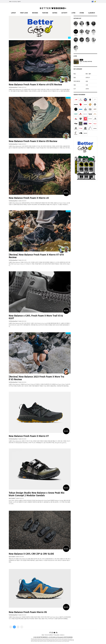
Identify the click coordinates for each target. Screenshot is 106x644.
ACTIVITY (64, 13)
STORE (82, 13)
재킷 (75, 85)
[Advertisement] (85, 191)
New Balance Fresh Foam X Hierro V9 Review (33, 141)
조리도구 (88, 77)
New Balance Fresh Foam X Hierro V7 (29, 436)
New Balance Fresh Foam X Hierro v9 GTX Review (35, 84)
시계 (87, 85)
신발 (87, 81)
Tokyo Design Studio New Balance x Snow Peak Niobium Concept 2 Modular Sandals (37, 494)
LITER (73, 13)
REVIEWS (35, 13)
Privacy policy (56, 635)
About (43, 635)
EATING (55, 13)
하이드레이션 (77, 81)
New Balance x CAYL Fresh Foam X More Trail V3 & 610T (36, 317)
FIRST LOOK (24, 13)
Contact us (62, 635)
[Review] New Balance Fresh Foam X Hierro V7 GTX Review (36, 256)
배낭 (75, 74)
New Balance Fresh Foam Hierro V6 (28, 612)
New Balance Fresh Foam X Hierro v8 (29, 198)
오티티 (87, 89)
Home (10, 2)
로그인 (14, 2)
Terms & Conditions (49, 635)
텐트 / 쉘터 (88, 74)
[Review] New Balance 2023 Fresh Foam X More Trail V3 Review (36, 378)
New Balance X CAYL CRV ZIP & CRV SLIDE (31, 554)
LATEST (13, 13)
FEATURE (45, 13)
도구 (75, 89)
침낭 (75, 77)
